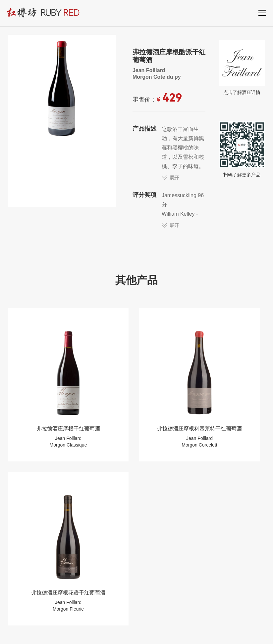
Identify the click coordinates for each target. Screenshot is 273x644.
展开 (174, 178)
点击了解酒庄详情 (242, 67)
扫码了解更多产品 (242, 149)
